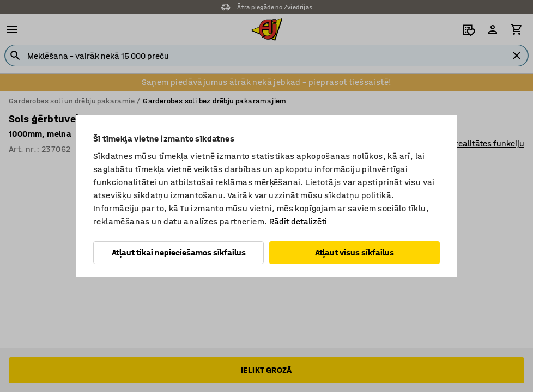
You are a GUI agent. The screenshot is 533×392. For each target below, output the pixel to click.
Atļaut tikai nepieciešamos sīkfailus (179, 252)
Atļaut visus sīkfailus (355, 252)
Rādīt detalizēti (298, 221)
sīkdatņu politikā (358, 195)
